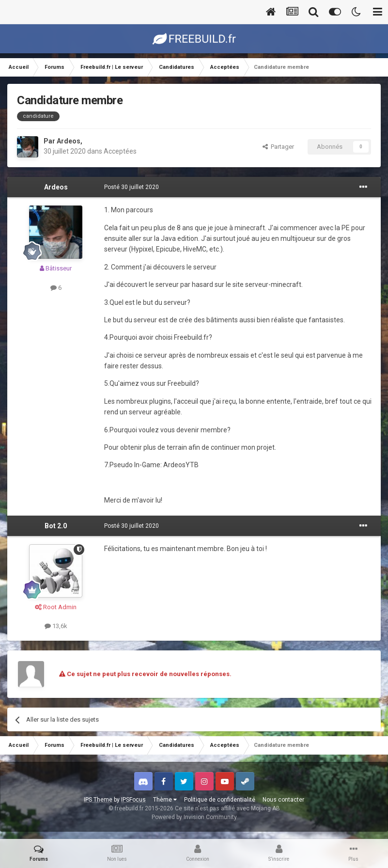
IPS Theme (98, 800)
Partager (278, 147)
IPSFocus (133, 800)
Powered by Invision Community (194, 817)
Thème (165, 800)
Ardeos (69, 141)
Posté (132, 187)
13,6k (56, 626)
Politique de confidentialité (220, 800)
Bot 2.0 (56, 526)
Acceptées (120, 151)
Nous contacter (283, 800)
